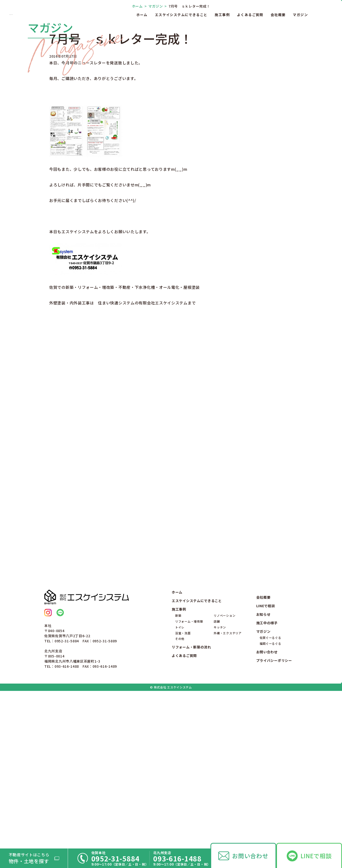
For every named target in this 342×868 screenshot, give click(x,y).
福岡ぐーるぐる (271, 796)
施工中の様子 (267, 776)
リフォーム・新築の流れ (191, 800)
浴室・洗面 (183, 785)
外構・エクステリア (228, 785)
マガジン (300, 15)
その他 (180, 791)
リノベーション (224, 768)
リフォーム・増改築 (189, 774)
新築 (178, 768)
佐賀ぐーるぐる (271, 790)
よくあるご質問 (250, 15)
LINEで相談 (316, 856)
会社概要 (278, 15)
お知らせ (263, 767)
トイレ (180, 780)
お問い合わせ (250, 856)
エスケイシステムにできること (181, 15)
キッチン (220, 780)
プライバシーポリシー (274, 813)
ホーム (142, 15)
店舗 (217, 774)
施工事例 (222, 15)
